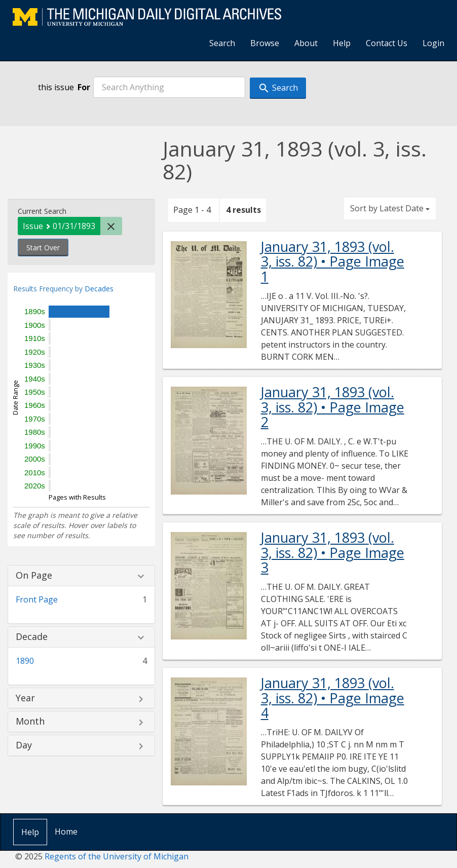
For (84, 87)
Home (66, 832)
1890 (25, 661)
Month (30, 722)
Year (25, 698)
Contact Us (387, 43)
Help (342, 43)
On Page (34, 576)
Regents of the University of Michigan (117, 856)
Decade (32, 637)
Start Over (43, 248)
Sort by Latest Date (390, 208)
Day (24, 745)
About (306, 43)
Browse (265, 43)
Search (222, 43)
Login (433, 43)
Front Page (37, 599)
